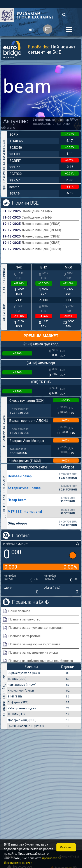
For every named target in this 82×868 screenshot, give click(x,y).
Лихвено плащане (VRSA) (41, 224)
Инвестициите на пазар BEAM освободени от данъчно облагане (40, 124)
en (31, 29)
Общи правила (19, 611)
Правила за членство (24, 619)
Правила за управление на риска (33, 653)
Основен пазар (20, 476)
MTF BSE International (25, 512)
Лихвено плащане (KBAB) (41, 243)
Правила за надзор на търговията (34, 644)
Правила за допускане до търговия (35, 628)
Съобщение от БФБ (37, 211)
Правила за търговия (24, 636)
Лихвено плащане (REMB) (41, 230)
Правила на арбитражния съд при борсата (41, 661)
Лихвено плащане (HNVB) (41, 249)
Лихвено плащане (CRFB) (41, 236)
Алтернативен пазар (24, 488)
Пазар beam (17, 500)
